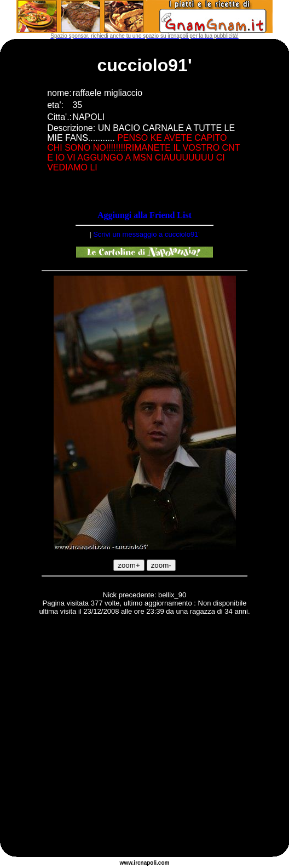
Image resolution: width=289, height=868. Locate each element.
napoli (149, 863)
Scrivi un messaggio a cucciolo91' (146, 234)
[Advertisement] (103, 738)
